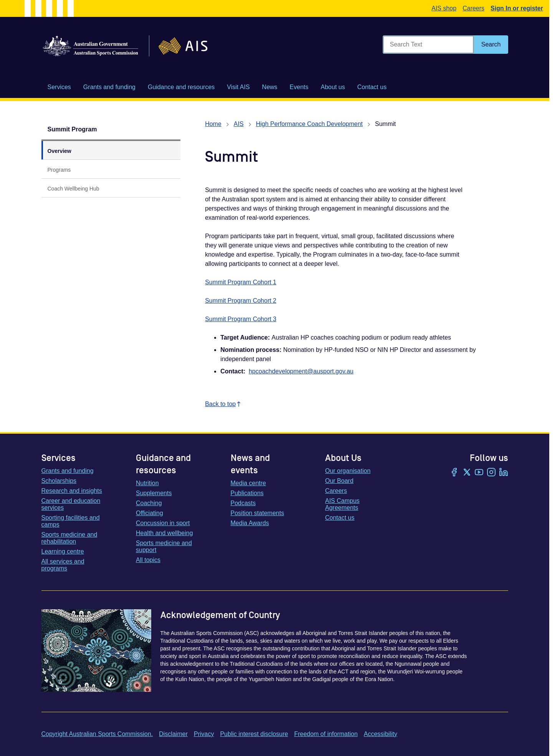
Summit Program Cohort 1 (241, 282)
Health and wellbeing (164, 533)
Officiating (149, 513)
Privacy (204, 734)
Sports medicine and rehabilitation (69, 538)
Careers (473, 8)
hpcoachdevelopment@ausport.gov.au (301, 371)
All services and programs (63, 565)
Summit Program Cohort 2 (241, 301)
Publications (247, 493)
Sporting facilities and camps (71, 521)
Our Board (339, 481)
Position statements (258, 513)
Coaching (149, 503)
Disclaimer (173, 734)
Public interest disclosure (254, 734)
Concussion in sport (163, 523)
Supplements (154, 493)
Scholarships (59, 481)
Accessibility (381, 734)
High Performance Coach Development (309, 124)
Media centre (249, 483)
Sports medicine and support (164, 546)
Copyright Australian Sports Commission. (97, 734)
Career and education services (71, 504)
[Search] (491, 45)
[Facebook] (454, 473)
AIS (239, 124)
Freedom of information (326, 734)
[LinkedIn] (504, 473)
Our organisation (348, 471)
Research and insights (72, 491)
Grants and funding (68, 471)
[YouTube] (479, 473)
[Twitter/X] (467, 473)
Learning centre (63, 551)
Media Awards (250, 523)
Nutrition (147, 483)
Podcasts (243, 503)
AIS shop (444, 8)
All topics (148, 560)
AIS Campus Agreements (342, 504)
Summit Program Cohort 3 (241, 319)
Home (213, 124)
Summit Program (72, 129)
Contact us (340, 518)
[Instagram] (491, 473)
